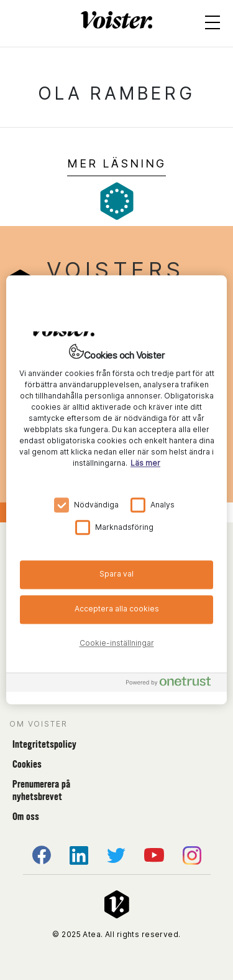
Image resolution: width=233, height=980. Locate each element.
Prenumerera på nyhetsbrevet (41, 790)
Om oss (26, 817)
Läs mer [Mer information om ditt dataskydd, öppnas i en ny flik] (145, 463)
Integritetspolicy (44, 744)
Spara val (116, 574)
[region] (116, 490)
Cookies (27, 764)
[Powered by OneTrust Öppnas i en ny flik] (173, 685)
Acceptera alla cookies (117, 609)
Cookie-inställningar (117, 643)
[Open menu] (212, 25)
